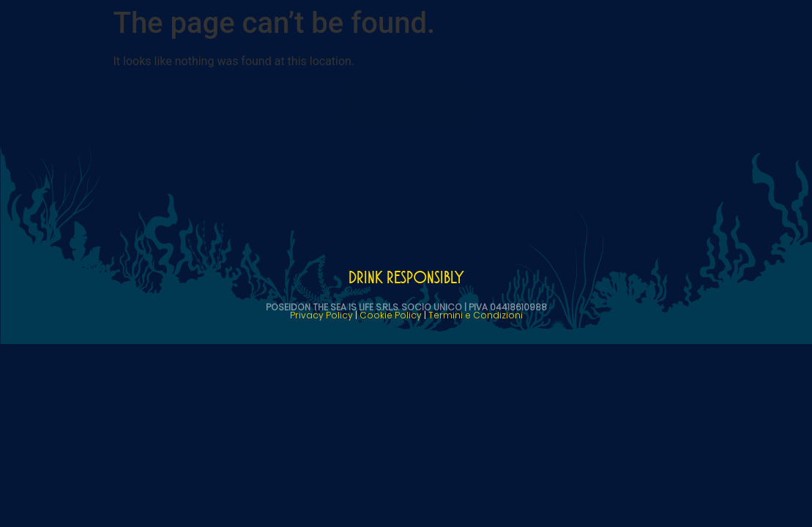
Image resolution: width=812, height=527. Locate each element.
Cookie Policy (391, 315)
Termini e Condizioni (476, 315)
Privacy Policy (321, 315)
